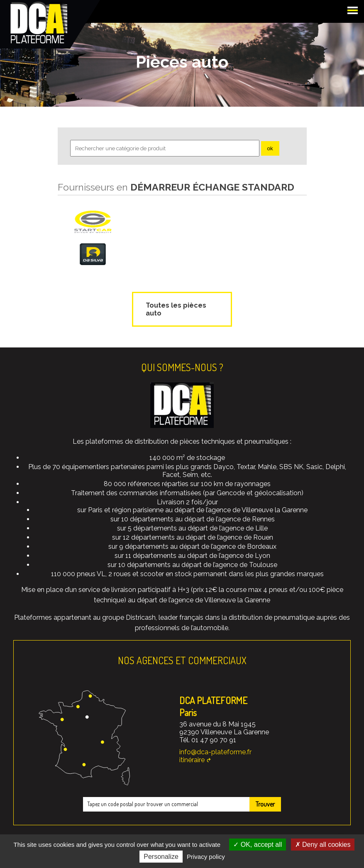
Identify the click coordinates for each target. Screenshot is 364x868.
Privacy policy (206, 857)
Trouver (265, 804)
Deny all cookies (323, 845)
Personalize (161, 857)
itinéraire (192, 760)
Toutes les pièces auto (176, 309)
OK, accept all (258, 845)
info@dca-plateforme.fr (215, 752)
